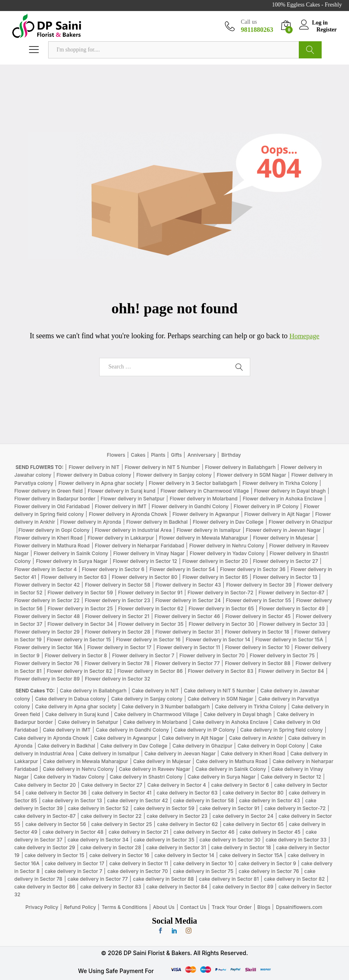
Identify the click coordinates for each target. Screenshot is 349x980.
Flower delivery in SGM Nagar (251, 475)
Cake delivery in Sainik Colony (231, 769)
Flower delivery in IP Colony (266, 506)
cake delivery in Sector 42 (137, 800)
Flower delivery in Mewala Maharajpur (203, 538)
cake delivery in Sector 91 (229, 808)
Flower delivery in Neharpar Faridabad (139, 546)
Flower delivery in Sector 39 (259, 585)
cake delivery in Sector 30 (230, 840)
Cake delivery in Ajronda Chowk (51, 738)
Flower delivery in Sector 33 (292, 624)
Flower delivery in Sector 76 (47, 663)
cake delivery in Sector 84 (177, 887)
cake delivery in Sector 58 (203, 800)
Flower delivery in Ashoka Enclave (283, 499)
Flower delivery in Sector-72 (221, 593)
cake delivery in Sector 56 (56, 824)
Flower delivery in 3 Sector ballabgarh (193, 483)
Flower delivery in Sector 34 (80, 624)
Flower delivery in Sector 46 (188, 616)
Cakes (138, 455)
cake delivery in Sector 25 (122, 824)
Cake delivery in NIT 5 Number (219, 691)
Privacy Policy (42, 907)
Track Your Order (232, 907)
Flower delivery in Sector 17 (119, 647)
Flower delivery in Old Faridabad (52, 506)
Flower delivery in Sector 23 (118, 600)
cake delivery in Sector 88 (163, 879)
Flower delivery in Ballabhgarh (240, 467)
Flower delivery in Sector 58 (118, 585)
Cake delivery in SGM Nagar (221, 699)
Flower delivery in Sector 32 (118, 679)
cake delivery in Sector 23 (177, 816)
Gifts (177, 455)
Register (327, 29)
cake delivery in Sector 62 (188, 824)
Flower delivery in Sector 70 (212, 655)
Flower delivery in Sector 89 (47, 679)
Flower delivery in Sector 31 (188, 632)
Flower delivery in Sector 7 (143, 655)
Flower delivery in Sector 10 (257, 647)
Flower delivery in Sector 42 (47, 585)
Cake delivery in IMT (67, 730)
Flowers (116, 455)
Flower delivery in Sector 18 (257, 632)
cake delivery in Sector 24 (243, 816)
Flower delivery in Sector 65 (221, 608)
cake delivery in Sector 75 (203, 871)
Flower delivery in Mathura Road (52, 546)
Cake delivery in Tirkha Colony (251, 707)
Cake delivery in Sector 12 (291, 777)
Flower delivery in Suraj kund (122, 491)
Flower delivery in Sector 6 (113, 569)
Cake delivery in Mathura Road (232, 761)
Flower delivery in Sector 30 (221, 624)
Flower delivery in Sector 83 (220, 671)
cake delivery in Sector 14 (184, 855)
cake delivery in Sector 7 (73, 871)
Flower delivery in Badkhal (157, 522)
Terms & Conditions (124, 907)
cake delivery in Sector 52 (98, 808)
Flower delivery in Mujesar (284, 538)
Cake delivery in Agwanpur (125, 738)
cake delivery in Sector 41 (121, 793)
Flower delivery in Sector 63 (74, 577)
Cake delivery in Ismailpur (109, 753)
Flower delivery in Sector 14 (218, 640)
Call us (249, 22)
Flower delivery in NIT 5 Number (162, 467)
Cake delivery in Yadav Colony (69, 777)
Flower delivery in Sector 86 (150, 671)
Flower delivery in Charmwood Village (205, 491)
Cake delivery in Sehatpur (88, 722)
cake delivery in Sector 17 (75, 863)
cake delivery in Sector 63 (187, 793)
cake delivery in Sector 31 (176, 847)
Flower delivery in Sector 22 (47, 600)
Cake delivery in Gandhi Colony (132, 730)
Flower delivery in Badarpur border (55, 499)
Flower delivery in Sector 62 (151, 608)
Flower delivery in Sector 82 (79, 671)
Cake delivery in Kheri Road (253, 753)
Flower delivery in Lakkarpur (121, 538)
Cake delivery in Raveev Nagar (154, 769)
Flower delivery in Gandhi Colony (190, 506)
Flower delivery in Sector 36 (253, 569)
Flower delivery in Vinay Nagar (149, 553)
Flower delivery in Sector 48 (47, 616)
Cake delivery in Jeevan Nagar (180, 753)
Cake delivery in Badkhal (66, 746)
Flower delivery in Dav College (228, 522)
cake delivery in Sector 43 (270, 800)
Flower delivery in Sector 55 (258, 600)
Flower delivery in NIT (94, 467)
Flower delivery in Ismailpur (209, 530)
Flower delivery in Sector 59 (80, 593)
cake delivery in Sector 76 (269, 871)
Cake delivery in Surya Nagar (222, 777)
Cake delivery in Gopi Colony (271, 746)
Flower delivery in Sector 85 (215, 577)
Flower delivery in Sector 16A (48, 647)
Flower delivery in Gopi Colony (54, 530)
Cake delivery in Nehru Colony (78, 769)
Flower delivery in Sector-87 (291, 593)
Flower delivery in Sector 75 (282, 655)
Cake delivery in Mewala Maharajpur (86, 761)
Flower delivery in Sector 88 (258, 663)
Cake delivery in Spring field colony (281, 730)
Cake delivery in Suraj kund (77, 714)
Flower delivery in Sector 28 (118, 632)
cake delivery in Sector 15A (251, 855)
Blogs (264, 907)
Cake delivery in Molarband (155, 722)
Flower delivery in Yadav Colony (227, 553)
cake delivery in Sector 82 (295, 879)
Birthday (231, 455)
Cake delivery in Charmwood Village (156, 714)
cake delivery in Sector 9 (267, 863)
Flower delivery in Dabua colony (94, 475)
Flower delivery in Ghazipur (300, 522)
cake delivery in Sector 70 (138, 871)
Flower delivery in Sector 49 (292, 608)
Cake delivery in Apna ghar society (76, 707)
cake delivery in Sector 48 (73, 832)
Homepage (305, 336)
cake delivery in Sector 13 (72, 800)
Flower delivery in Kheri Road (48, 538)
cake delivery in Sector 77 (98, 879)
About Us (164, 907)
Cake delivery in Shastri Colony (146, 777)
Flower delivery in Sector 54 (182, 569)
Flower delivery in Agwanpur (206, 514)
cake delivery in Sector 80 (253, 793)
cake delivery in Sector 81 (229, 879)
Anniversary (201, 455)
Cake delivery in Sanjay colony (147, 699)
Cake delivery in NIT (155, 691)
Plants (158, 455)
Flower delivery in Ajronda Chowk (128, 514)
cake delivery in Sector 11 (139, 863)
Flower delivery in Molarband (204, 499)
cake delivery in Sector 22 (111, 816)
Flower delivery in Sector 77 (187, 663)
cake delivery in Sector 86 (45, 887)
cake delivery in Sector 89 (243, 887)
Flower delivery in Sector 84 (291, 671)
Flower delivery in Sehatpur (132, 499)
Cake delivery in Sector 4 (177, 785)
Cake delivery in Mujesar (162, 761)
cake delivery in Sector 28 (111, 847)
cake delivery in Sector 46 (204, 832)
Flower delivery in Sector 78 (117, 663)
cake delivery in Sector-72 (295, 808)
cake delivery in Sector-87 (45, 816)
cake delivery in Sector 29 (45, 847)
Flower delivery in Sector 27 (286, 561)
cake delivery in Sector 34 (98, 840)
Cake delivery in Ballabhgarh (93, 691)
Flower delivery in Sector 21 (117, 616)
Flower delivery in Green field (48, 491)
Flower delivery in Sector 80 (144, 577)
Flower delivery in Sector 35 (151, 624)
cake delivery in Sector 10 (203, 863)
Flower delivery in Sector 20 (215, 561)
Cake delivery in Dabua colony (70, 699)
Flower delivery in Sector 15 (79, 640)
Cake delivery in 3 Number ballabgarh (166, 707)
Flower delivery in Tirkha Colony (280, 483)
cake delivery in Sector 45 (270, 832)
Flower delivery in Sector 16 (149, 640)
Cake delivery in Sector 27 (112, 785)
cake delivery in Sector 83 (111, 887)
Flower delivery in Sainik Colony (71, 553)
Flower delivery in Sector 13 (285, 577)
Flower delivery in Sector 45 (258, 616)
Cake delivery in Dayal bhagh (238, 714)
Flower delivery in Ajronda (91, 522)
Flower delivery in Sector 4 (46, 569)
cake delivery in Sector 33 (296, 840)
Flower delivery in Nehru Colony (227, 546)
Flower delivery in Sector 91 (150, 593)
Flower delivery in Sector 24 (188, 600)
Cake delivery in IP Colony (204, 730)
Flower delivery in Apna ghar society (101, 483)
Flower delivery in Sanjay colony (174, 475)
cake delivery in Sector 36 (56, 793)
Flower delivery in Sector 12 (145, 561)
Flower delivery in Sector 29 (47, 632)
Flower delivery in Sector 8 (76, 655)
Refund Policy (80, 907)
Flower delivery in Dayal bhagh (290, 491)
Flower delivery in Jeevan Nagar (283, 530)
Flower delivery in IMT (120, 506)
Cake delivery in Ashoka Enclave (230, 722)
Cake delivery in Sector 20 (45, 785)
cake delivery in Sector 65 (253, 824)
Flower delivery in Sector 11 (188, 647)
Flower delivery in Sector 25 (80, 608)
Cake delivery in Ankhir (256, 738)
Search (310, 50)
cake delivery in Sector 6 (240, 785)
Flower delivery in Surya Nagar (72, 561)
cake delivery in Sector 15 (54, 855)
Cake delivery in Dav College (134, 746)
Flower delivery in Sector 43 (188, 585)
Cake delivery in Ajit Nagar (193, 738)
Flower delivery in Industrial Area (133, 530)
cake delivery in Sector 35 (164, 840)
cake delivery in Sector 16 (119, 855)
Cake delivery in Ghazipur (202, 746)
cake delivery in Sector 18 (241, 847)
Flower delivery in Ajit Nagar (277, 514)
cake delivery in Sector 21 (138, 832)
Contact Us (193, 907)
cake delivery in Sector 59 (164, 808)
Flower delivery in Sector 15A (289, 640)
